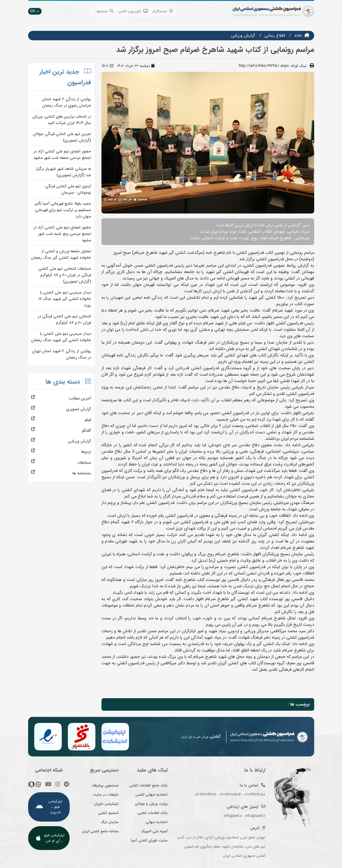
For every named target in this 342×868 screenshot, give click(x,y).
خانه (298, 35)
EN (35, 11)
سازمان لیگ (110, 822)
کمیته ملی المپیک (154, 831)
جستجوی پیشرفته (105, 785)
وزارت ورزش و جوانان (151, 804)
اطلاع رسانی (275, 35)
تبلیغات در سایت (106, 795)
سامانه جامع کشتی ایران (100, 831)
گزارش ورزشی (243, 35)
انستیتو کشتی (108, 813)
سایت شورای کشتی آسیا (149, 840)
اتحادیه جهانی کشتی (151, 795)
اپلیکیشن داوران (106, 804)
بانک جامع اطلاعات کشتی (148, 785)
